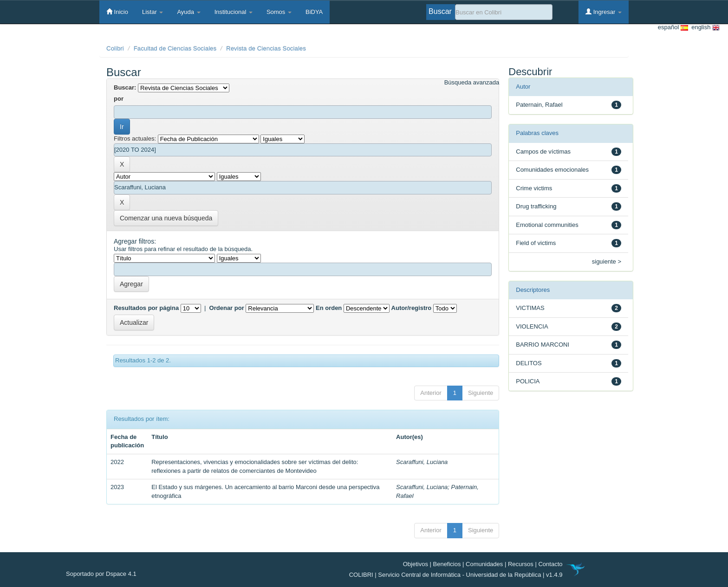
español (673, 28)
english (704, 28)
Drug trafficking (536, 206)
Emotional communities (547, 225)
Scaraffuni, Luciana (422, 462)
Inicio (117, 12)
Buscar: (125, 87)
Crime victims (534, 188)
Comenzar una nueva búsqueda (166, 218)
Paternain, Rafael (539, 105)
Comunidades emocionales (552, 170)
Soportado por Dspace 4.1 (101, 574)
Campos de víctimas (543, 152)
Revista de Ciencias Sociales (266, 48)
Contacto (550, 564)
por (119, 99)
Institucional (234, 12)
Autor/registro (412, 308)
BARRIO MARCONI (543, 345)
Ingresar (604, 12)
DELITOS (529, 363)
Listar (153, 12)
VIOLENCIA (532, 326)
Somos (279, 12)
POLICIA (528, 381)
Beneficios (447, 564)
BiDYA (314, 12)
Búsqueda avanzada (472, 82)
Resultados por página (146, 308)
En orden (329, 308)
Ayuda (188, 12)
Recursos (521, 564)
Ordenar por (227, 308)
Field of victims (536, 243)
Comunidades (484, 564)
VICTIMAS (530, 308)
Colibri (115, 48)
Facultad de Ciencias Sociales (175, 48)
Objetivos (416, 564)
